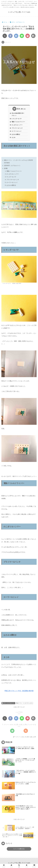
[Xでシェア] (5, 36)
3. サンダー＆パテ (17, 119)
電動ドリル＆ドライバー (18, 122)
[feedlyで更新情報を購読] (12, 731)
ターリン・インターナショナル (25, 703)
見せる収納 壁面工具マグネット (18, 114)
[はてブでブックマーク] (16, 36)
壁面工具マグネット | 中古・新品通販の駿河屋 (19, 691)
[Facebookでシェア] (10, 36)
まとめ (13, 137)
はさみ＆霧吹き (16, 134)
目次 (18, 109)
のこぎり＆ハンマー (17, 125)
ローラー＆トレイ (17, 131)
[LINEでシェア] (22, 36)
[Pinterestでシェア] (28, 36)
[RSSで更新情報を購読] (26, 731)
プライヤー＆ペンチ (17, 128)
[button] (33, 36)
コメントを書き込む (19, 849)
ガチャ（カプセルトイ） (8, 703)
